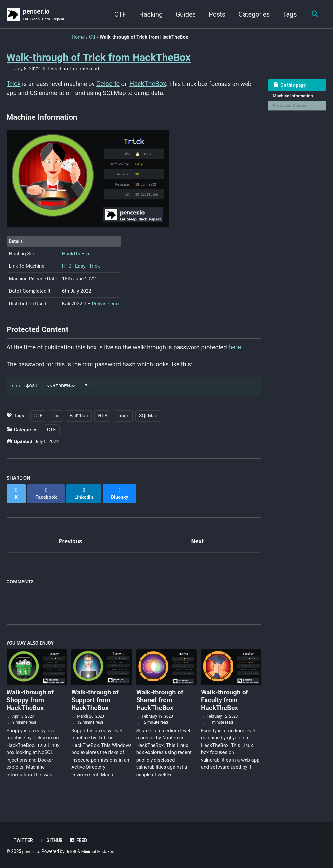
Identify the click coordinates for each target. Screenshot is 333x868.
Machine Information (294, 97)
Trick (13, 84)
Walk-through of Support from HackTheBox (95, 705)
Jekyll (73, 851)
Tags (288, 14)
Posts (215, 14)
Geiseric (114, 84)
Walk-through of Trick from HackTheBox (99, 58)
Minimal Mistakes (101, 851)
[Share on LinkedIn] (86, 499)
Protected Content (292, 107)
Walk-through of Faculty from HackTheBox (225, 705)
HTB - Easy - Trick (81, 271)
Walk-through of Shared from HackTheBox (160, 705)
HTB (103, 425)
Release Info (106, 309)
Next (197, 544)
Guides (184, 14)
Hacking (149, 14)
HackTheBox (154, 84)
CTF (118, 14)
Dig (56, 425)
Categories (252, 14)
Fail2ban (79, 425)
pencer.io (46, 15)
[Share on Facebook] (47, 499)
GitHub (53, 840)
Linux (123, 425)
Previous (70, 544)
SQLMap (148, 425)
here (252, 355)
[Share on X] (17, 499)
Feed (81, 840)
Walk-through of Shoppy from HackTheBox (30, 705)
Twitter (20, 840)
